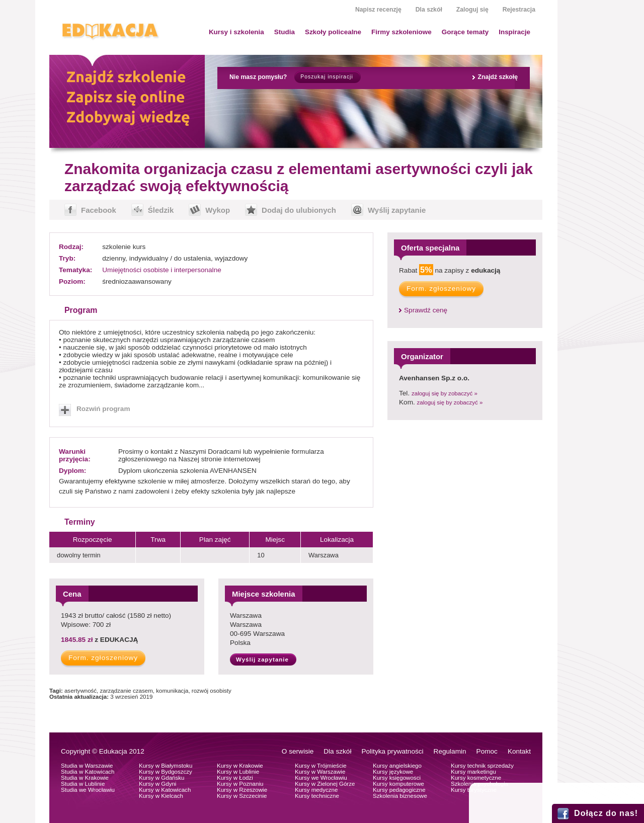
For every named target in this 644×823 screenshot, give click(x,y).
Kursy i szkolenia (236, 32)
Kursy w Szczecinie (242, 796)
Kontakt (519, 751)
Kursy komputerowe (398, 784)
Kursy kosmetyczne (476, 778)
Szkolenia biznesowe (400, 796)
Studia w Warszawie (87, 766)
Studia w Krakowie (85, 778)
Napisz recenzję (378, 10)
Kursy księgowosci (397, 778)
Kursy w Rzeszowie (242, 790)
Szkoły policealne (333, 32)
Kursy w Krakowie (240, 766)
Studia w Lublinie (83, 784)
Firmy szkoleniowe (401, 32)
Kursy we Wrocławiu (321, 778)
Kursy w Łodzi (235, 778)
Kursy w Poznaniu (240, 784)
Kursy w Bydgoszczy (166, 772)
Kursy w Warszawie (320, 772)
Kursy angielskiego (397, 766)
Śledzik (161, 210)
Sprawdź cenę (426, 310)
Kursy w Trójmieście (321, 766)
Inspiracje (514, 32)
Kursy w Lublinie (238, 772)
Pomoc (487, 751)
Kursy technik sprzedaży (482, 766)
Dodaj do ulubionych (299, 210)
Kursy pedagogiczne (399, 790)
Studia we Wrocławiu (88, 790)
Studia (285, 32)
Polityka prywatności (392, 751)
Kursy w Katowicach (165, 790)
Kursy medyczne (316, 790)
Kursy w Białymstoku (166, 766)
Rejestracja (519, 10)
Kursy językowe (393, 772)
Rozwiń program (103, 409)
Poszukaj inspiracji (327, 77)
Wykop (218, 210)
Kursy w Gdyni (157, 784)
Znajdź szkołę (498, 77)
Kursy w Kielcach (161, 796)
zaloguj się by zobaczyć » (445, 393)
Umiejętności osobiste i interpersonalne (162, 270)
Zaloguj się (472, 10)
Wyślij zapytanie (397, 210)
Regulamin (450, 751)
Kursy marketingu (473, 772)
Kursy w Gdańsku (162, 778)
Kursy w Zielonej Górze (325, 784)
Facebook (99, 210)
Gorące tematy (465, 32)
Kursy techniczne (317, 796)
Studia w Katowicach (88, 772)
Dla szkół (429, 10)
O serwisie (298, 751)
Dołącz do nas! (606, 813)
